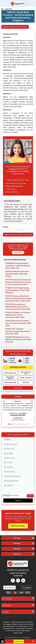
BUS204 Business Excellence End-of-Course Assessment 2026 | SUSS (18, 323)
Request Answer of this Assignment (18, 235)
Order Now (19, 641)
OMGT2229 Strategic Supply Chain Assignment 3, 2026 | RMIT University (18, 290)
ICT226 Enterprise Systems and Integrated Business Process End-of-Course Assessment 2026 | (18, 282)
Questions (9, 9)
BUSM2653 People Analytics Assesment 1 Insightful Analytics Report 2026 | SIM (18, 266)
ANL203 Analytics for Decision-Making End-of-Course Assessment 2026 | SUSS (18, 315)
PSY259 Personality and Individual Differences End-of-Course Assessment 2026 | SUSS (18, 307)
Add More (30, 496)
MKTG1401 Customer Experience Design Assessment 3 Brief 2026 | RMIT (18, 331)
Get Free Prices (18, 526)
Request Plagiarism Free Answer (15, 27)
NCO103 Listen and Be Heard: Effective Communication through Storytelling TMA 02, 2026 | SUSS (18, 298)
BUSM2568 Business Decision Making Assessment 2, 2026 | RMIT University (18, 339)
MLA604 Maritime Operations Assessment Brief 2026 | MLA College (17, 274)
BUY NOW (18, 252)
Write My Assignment (17, 160)
